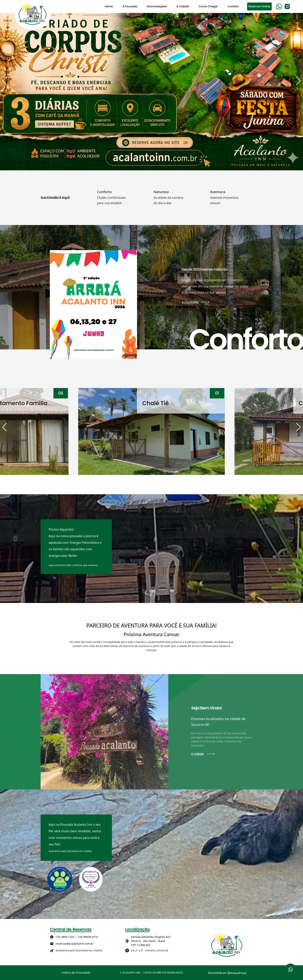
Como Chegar (208, 6)
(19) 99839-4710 (88, 937)
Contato (233, 6)
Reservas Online (259, 6)
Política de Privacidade (76, 973)
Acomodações (157, 6)
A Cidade (183, 6)
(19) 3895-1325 (65, 937)
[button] (5, 81)
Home (109, 6)
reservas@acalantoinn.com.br (74, 944)
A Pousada (130, 6)
